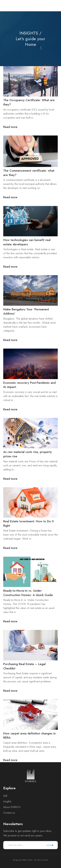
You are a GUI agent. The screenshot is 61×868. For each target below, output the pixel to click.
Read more (10, 127)
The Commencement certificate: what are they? (29, 173)
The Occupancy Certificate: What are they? (29, 102)
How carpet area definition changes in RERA (29, 736)
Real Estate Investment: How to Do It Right (28, 523)
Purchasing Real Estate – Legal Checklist (24, 666)
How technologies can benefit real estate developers (27, 242)
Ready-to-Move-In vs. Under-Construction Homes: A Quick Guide (28, 593)
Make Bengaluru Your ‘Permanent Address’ (26, 311)
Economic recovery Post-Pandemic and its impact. (29, 385)
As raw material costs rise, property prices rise (27, 454)
